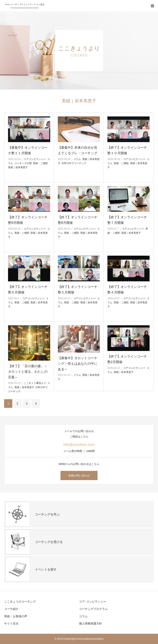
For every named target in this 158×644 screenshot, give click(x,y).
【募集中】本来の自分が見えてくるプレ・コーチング (78, 150)
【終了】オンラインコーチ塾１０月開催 (127, 150)
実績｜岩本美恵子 (18, 167)
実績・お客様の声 (16, 616)
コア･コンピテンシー (93, 601)
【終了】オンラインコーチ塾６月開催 (28, 290)
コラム (77, 159)
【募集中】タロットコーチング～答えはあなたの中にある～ (78, 364)
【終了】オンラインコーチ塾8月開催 (78, 220)
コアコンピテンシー (35, 159)
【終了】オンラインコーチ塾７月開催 (127, 220)
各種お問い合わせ (79, 476)
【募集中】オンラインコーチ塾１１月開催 (28, 150)
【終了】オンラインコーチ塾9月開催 (28, 220)
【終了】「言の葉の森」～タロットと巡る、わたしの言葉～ (28, 372)
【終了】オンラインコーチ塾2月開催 (127, 359)
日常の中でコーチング (74, 163)
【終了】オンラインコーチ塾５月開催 (78, 290)
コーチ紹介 (11, 609)
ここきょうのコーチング (20, 601)
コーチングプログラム (93, 609)
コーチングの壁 (23, 163)
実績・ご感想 (40, 163)
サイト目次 (11, 623)
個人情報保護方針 (91, 623)
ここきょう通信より (35, 383)
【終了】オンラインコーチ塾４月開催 (127, 290)
